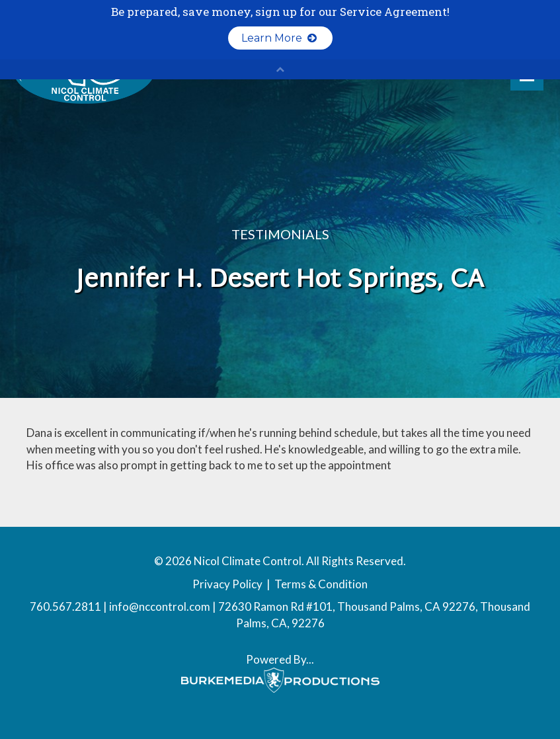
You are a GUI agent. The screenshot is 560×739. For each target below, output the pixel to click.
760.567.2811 (65, 606)
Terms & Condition (321, 584)
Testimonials (280, 234)
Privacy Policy (227, 584)
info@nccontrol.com (160, 606)
